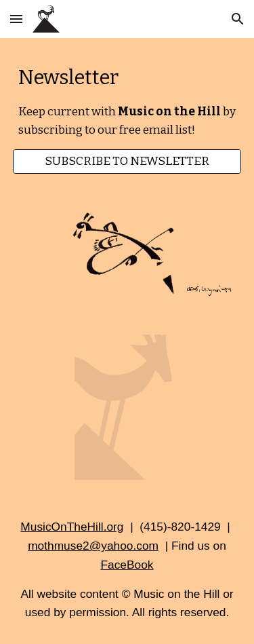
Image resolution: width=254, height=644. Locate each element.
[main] (127, 102)
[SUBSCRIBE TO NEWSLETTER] (127, 162)
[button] (16, 19)
